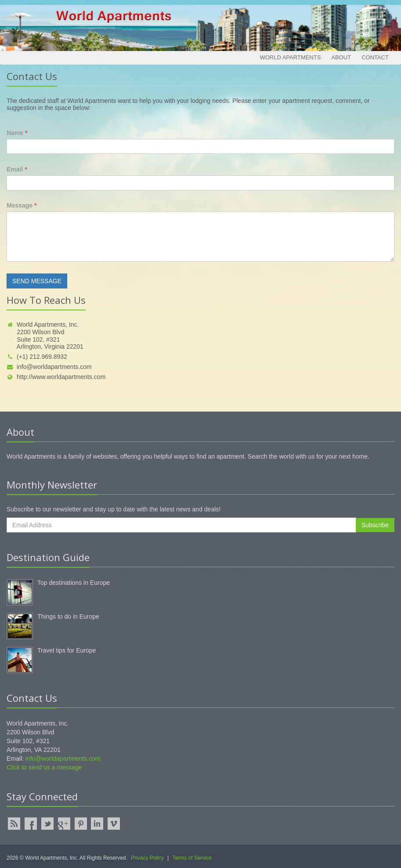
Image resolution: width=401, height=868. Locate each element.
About (341, 57)
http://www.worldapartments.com (56, 377)
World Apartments (290, 57)
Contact (375, 57)
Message (22, 205)
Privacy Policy (147, 858)
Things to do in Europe (68, 616)
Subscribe (375, 525)
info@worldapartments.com (49, 367)
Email (17, 169)
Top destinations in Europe (74, 583)
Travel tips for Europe (67, 650)
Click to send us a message (44, 767)
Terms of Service (192, 858)
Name (17, 133)
